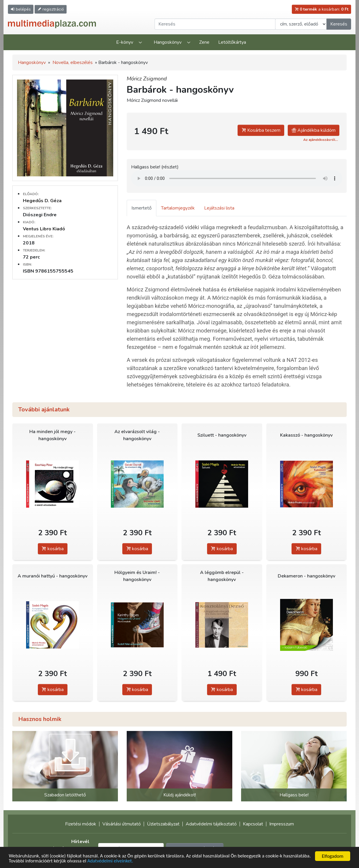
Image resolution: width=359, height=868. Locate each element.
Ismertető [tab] (142, 208)
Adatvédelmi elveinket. (140, 861)
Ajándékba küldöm (314, 130)
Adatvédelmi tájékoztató (211, 824)
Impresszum (282, 824)
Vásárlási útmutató (122, 824)
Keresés (339, 24)
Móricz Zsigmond (147, 79)
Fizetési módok (81, 824)
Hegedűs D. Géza (42, 201)
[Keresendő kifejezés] (215, 24)
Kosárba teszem (261, 130)
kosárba (53, 549)
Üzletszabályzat (163, 824)
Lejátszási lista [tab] (219, 208)
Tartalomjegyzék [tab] (178, 208)
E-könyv (125, 42)
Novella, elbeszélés (73, 63)
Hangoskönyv (168, 42)
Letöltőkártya (232, 42)
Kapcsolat (253, 824)
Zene (204, 42)
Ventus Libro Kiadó (44, 229)
